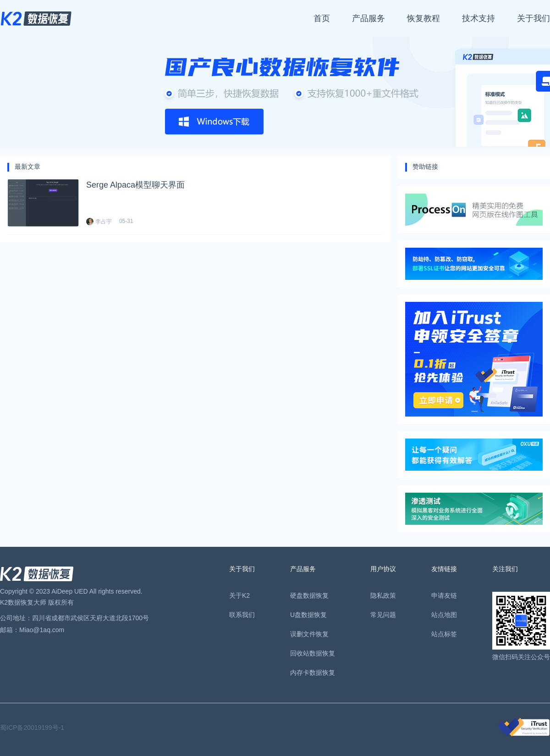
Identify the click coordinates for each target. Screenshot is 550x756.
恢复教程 (423, 18)
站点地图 (444, 615)
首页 (322, 18)
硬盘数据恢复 (309, 595)
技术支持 (478, 18)
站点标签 (444, 634)
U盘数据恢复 (308, 615)
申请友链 (444, 595)
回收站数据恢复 (313, 653)
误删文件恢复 (309, 634)
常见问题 (383, 615)
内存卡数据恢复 (313, 673)
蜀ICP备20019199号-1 (32, 728)
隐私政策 (383, 595)
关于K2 (239, 595)
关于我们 (533, 18)
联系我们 (242, 615)
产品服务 (368, 18)
